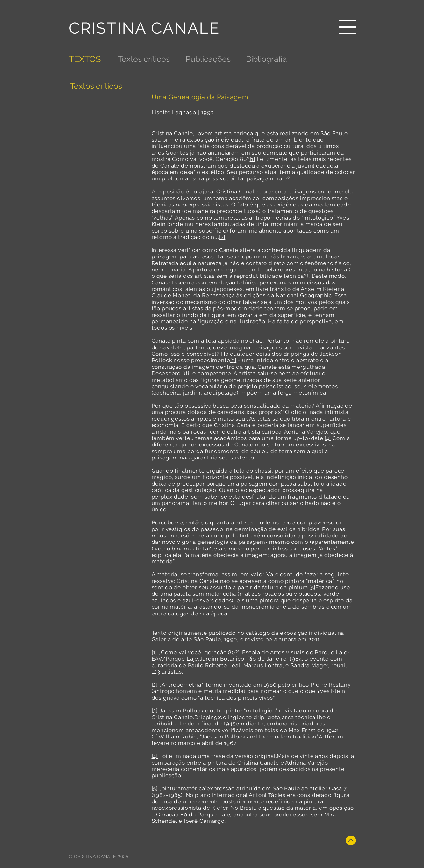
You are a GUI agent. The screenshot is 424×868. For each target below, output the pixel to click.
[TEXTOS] (85, 59)
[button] (348, 27)
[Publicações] (208, 59)
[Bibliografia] (266, 59)
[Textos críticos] (144, 59)
